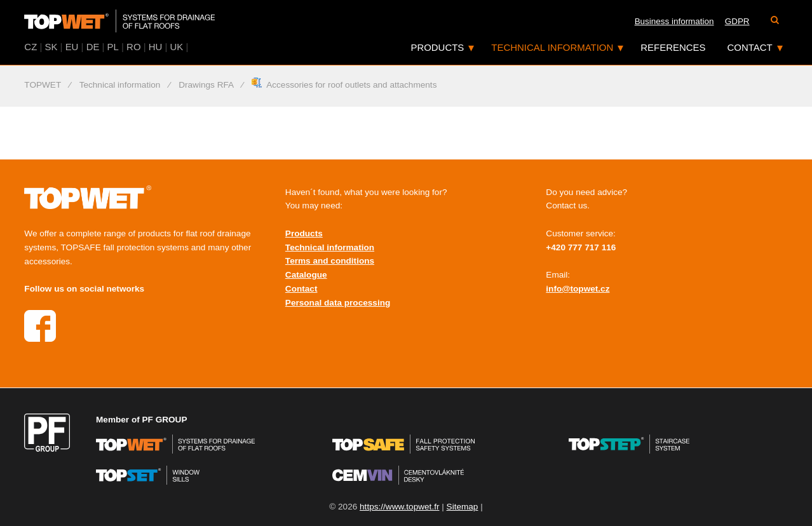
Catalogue (306, 275)
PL (113, 47)
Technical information (552, 47)
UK (177, 47)
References (673, 47)
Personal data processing (338, 303)
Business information (674, 21)
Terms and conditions (330, 261)
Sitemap (463, 507)
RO (133, 47)
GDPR (737, 21)
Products (437, 47)
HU (156, 47)
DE (93, 47)
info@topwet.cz (578, 289)
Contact (750, 47)
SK (51, 47)
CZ (30, 47)
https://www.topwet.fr (399, 507)
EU (72, 47)
